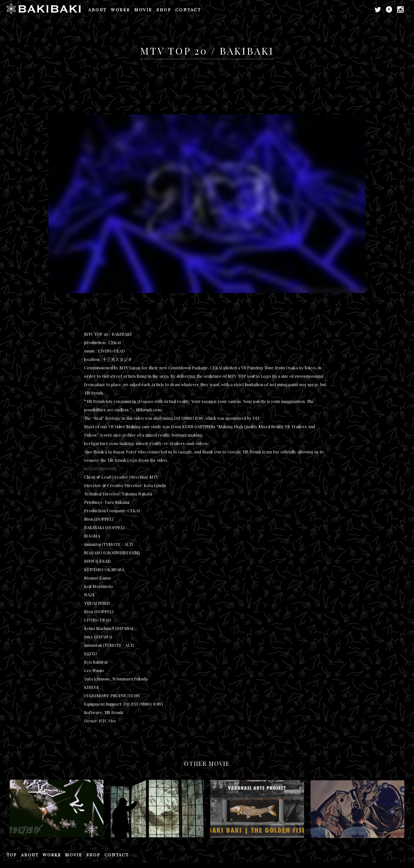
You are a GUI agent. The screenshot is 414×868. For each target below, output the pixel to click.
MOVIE (143, 10)
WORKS (120, 10)
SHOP (164, 10)
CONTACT (188, 10)
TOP (12, 855)
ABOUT (98, 10)
